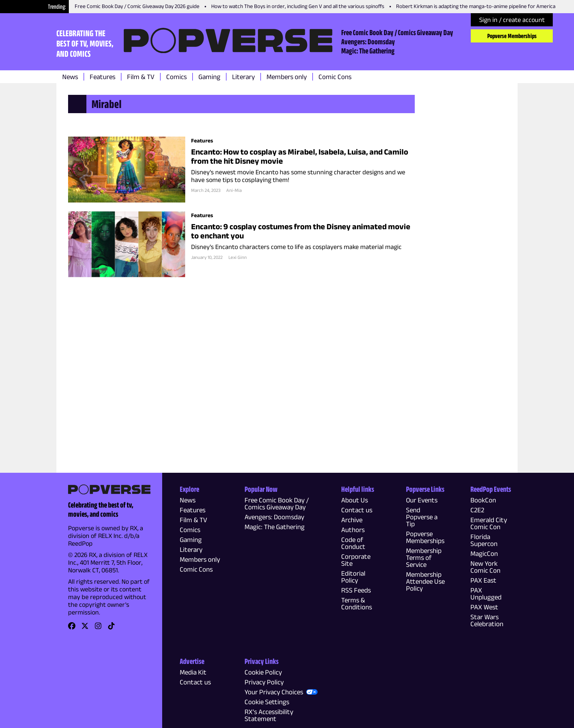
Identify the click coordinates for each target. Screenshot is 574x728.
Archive (352, 520)
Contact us (357, 510)
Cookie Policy (263, 672)
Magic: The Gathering (368, 51)
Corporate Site (356, 560)
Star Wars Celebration (487, 620)
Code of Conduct (353, 543)
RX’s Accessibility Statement (269, 715)
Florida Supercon (484, 540)
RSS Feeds (356, 590)
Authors (353, 530)
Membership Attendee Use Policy (425, 581)
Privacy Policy (264, 682)
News (70, 77)
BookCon (483, 500)
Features (102, 77)
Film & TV (141, 77)
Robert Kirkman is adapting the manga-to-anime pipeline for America (476, 6)
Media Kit (193, 672)
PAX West (484, 607)
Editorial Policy (353, 577)
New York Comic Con (485, 567)
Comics (176, 77)
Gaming (209, 77)
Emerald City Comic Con (489, 523)
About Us (355, 500)
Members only (287, 77)
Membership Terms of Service (424, 558)
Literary (243, 77)
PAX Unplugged (486, 594)
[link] (72, 628)
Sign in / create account (512, 20)
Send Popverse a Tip (422, 517)
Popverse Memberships (512, 36)
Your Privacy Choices (274, 692)
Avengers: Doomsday (368, 41)
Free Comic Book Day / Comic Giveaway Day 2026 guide (137, 6)
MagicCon (484, 554)
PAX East (483, 580)
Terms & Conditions (357, 603)
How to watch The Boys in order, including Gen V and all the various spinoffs (298, 6)
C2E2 (477, 510)
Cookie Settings (267, 702)
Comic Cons (335, 77)
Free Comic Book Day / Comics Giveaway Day (397, 32)
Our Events (422, 500)
